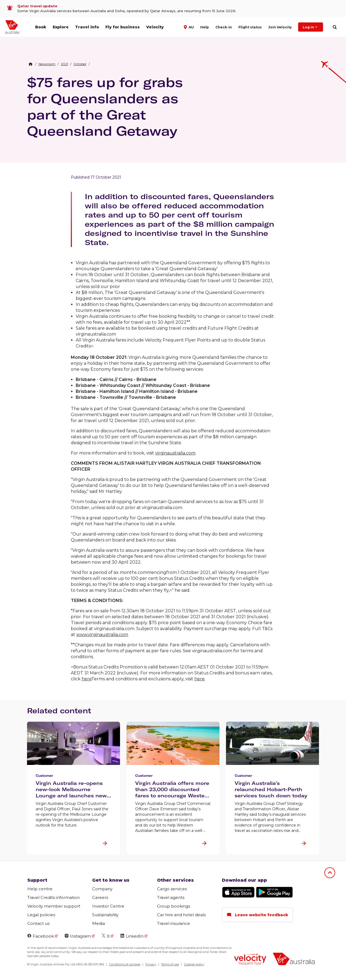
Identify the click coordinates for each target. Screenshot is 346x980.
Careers (100, 897)
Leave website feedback (257, 915)
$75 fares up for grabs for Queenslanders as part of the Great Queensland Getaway (105, 106)
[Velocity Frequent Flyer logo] (250, 960)
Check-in (224, 27)
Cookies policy (194, 964)
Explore (61, 27)
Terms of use (170, 964)
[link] (173, 9)
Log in (311, 27)
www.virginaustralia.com (102, 635)
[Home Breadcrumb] (31, 64)
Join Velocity (280, 27)
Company (102, 889)
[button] (189, 27)
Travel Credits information (54, 897)
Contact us (38, 923)
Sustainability (105, 915)
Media (99, 923)
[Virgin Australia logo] (294, 960)
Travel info (87, 27)
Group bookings (174, 906)
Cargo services (172, 889)
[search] (335, 27)
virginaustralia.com (175, 453)
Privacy (151, 964)
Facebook (41, 936)
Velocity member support (54, 906)
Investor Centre (108, 906)
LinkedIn (132, 936)
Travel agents (171, 897)
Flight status (250, 27)
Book (41, 27)
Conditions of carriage (125, 964)
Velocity (155, 27)
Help (205, 27)
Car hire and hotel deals (181, 915)
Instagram (78, 936)
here (86, 679)
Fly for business (123, 27)
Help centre (40, 889)
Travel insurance (174, 923)
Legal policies (41, 915)
